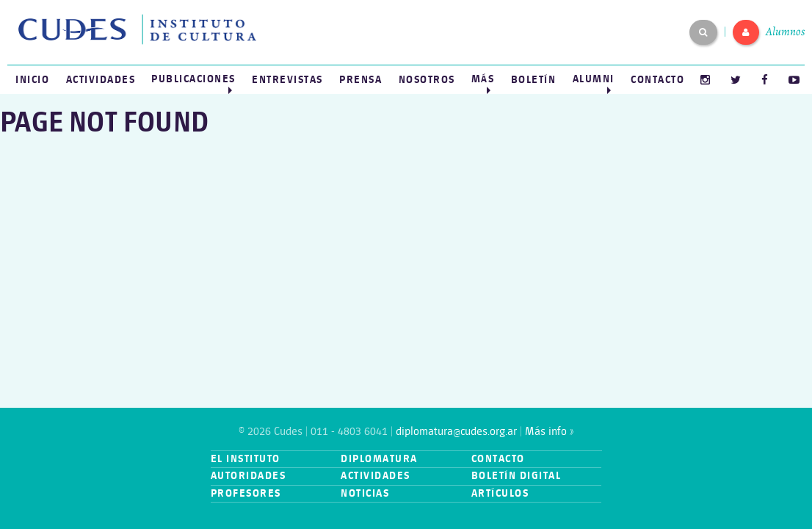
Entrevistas (287, 80)
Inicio (32, 80)
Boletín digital (516, 476)
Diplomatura (379, 459)
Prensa (360, 80)
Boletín (534, 80)
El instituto (246, 459)
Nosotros (427, 80)
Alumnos (785, 32)
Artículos (500, 493)
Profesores (246, 493)
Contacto (657, 80)
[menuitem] (32, 80)
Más (483, 79)
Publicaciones (193, 79)
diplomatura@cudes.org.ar (456, 432)
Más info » (549, 432)
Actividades (101, 80)
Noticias (365, 493)
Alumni (594, 79)
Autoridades (249, 476)
